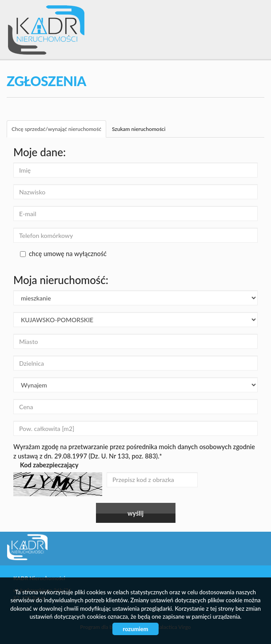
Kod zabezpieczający (49, 465)
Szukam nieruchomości (139, 129)
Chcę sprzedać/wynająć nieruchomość (56, 129)
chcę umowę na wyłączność (63, 254)
